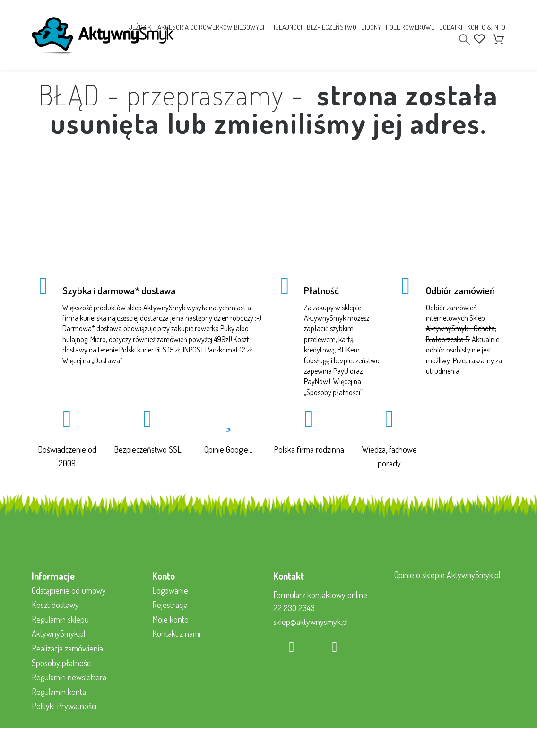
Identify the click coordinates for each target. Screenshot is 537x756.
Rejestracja (170, 605)
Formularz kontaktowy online (320, 595)
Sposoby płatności (333, 392)
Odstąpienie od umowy (69, 590)
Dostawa (107, 360)
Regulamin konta (59, 692)
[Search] (464, 40)
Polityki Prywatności (64, 706)
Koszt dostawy (55, 605)
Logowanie (170, 590)
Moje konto (170, 619)
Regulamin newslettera (69, 677)
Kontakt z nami (176, 633)
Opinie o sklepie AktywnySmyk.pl (447, 575)
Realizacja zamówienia (67, 648)
